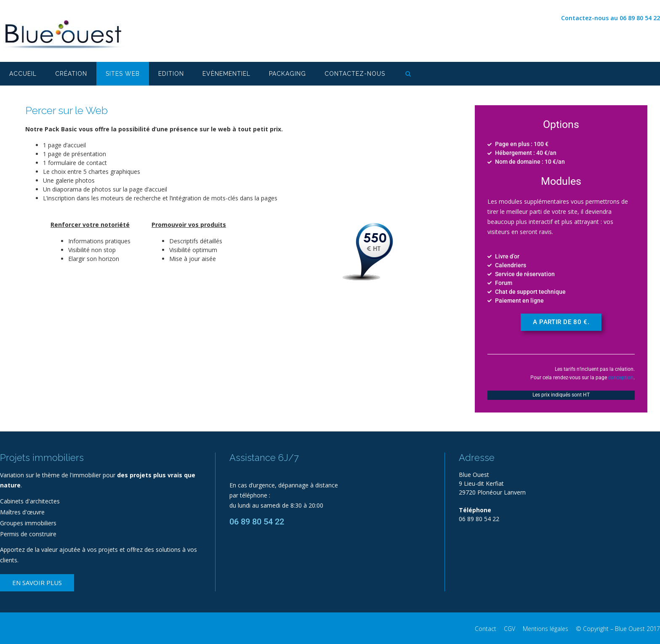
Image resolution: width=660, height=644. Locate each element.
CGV (510, 629)
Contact (486, 629)
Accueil (23, 74)
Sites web (123, 74)
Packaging (287, 74)
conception (621, 378)
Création (71, 74)
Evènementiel (226, 74)
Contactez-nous (355, 74)
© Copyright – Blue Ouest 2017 (618, 629)
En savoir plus (37, 583)
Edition (171, 74)
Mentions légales (546, 629)
